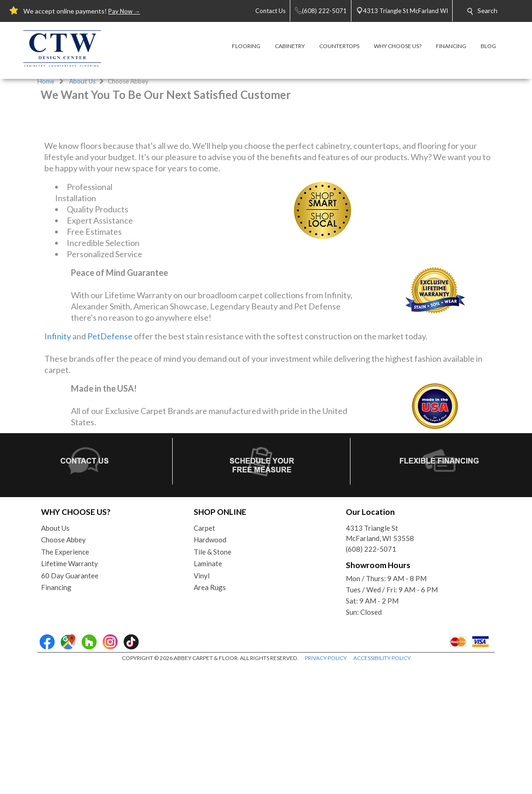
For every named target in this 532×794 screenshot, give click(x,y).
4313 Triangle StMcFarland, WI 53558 (380, 664)
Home (46, 81)
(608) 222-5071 (371, 680)
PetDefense (110, 467)
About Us (82, 81)
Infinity (58, 467)
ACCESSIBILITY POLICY (382, 789)
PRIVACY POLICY (326, 789)
